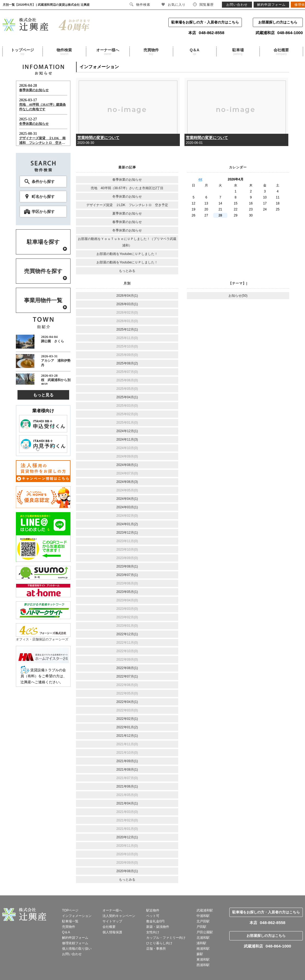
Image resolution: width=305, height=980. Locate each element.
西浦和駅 (203, 965)
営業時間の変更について (98, 138)
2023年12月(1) (127, 533)
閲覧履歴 (203, 5)
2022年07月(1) (127, 676)
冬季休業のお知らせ (127, 197)
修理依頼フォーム (75, 943)
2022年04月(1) (127, 702)
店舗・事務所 (156, 949)
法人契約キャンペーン (119, 916)
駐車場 (238, 52)
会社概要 (281, 52)
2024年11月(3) (127, 439)
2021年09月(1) (127, 761)
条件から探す (43, 182)
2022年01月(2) (127, 727)
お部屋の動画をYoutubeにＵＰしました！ (127, 254)
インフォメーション (77, 916)
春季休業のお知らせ (127, 180)
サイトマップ (112, 921)
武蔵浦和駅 (205, 910)
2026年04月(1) (127, 296)
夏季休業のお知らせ (127, 213)
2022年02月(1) (127, 719)
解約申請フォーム (75, 938)
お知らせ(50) (238, 296)
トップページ (23, 52)
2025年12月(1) (127, 329)
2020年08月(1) (127, 871)
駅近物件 (153, 910)
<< (200, 179)
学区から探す (43, 212)
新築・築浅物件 (158, 927)
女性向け (153, 932)
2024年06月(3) (127, 482)
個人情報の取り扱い (77, 949)
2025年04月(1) (127, 397)
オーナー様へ (108, 52)
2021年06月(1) (127, 786)
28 (220, 215)
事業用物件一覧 (43, 300)
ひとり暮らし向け (159, 943)
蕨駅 (200, 954)
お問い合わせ (72, 954)
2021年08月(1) (127, 770)
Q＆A (195, 52)
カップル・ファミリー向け (166, 938)
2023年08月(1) (127, 566)
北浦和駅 (203, 938)
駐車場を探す (43, 242)
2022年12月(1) (127, 634)
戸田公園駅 (205, 932)
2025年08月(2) (127, 363)
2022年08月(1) (127, 668)
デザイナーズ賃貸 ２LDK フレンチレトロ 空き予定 (127, 205)
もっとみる (127, 271)
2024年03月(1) (127, 507)
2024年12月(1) (127, 431)
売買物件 (151, 52)
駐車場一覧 (70, 921)
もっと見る (43, 395)
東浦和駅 (203, 960)
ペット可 (153, 916)
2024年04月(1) (127, 499)
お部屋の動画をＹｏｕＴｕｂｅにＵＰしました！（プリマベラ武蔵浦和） (127, 242)
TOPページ (70, 910)
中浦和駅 (203, 916)
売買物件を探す (43, 271)
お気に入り (173, 5)
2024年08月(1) (127, 465)
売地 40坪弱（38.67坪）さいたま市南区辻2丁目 (127, 188)
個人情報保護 (112, 932)
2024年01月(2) (127, 524)
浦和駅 (201, 943)
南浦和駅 (203, 949)
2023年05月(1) (127, 592)
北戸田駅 (203, 921)
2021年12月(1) (127, 736)
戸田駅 (201, 927)
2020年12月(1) (127, 837)
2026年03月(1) (127, 304)
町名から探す (43, 197)
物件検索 (64, 52)
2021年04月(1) (127, 803)
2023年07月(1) (127, 575)
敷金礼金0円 (155, 921)
